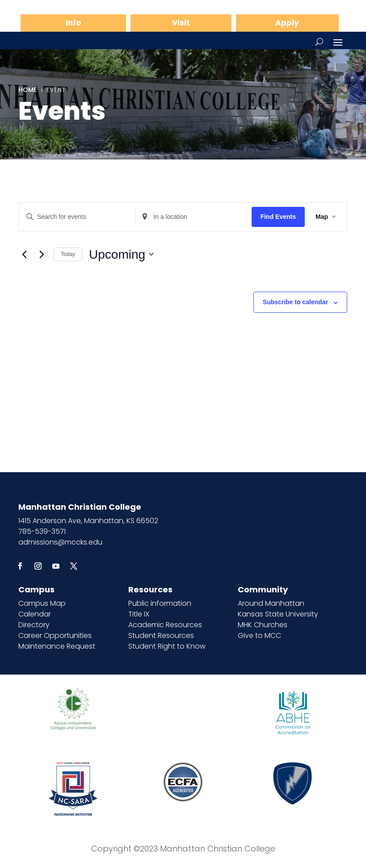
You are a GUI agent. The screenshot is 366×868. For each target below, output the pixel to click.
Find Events (278, 217)
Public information (160, 603)
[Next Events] (42, 254)
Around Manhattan (271, 603)
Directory (34, 625)
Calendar (35, 614)
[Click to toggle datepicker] (121, 255)
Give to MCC (259, 635)
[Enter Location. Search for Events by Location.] (193, 217)
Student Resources (161, 635)
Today (68, 254)
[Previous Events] (24, 254)
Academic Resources (165, 625)
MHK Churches (263, 625)
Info (73, 23)
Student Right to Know (167, 646)
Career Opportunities (55, 635)
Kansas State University (278, 614)
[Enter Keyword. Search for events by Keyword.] (77, 217)
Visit (181, 23)
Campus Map (42, 603)
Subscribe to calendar (295, 302)
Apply (287, 23)
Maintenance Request (57, 646)
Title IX (139, 614)
